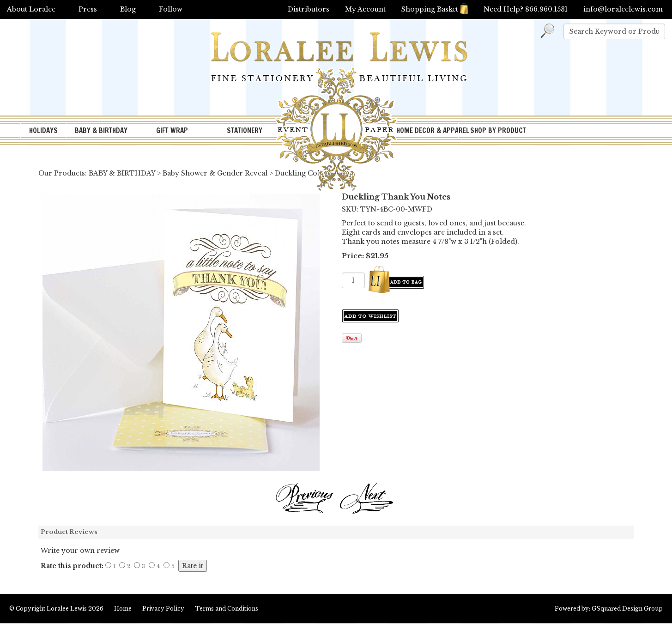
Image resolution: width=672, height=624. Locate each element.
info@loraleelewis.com (623, 9)
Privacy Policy (163, 609)
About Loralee (31, 9)
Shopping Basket (435, 9)
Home (123, 609)
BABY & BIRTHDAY (101, 130)
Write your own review (80, 551)
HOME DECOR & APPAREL (427, 130)
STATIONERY (245, 130)
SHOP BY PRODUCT (498, 130)
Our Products (62, 173)
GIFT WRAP (172, 130)
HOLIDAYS (43, 130)
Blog (128, 9)
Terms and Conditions (227, 609)
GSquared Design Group (627, 609)
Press (88, 9)
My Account (365, 9)
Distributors (309, 9)
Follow (171, 9)
